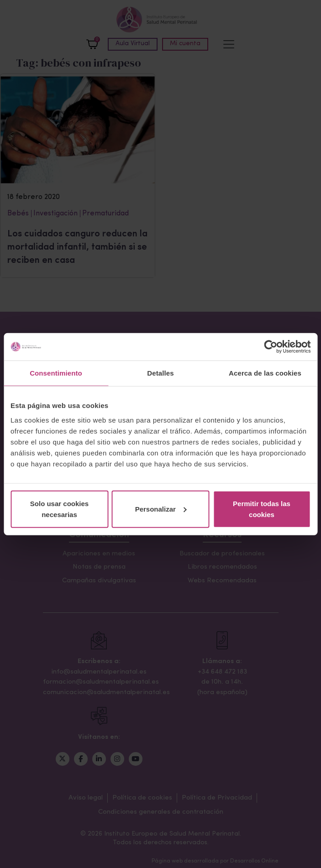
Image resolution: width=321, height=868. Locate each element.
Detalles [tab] (160, 373)
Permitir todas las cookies (262, 509)
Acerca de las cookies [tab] (265, 373)
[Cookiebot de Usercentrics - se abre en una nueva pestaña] (271, 347)
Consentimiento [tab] (56, 373)
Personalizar (161, 509)
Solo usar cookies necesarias (59, 509)
